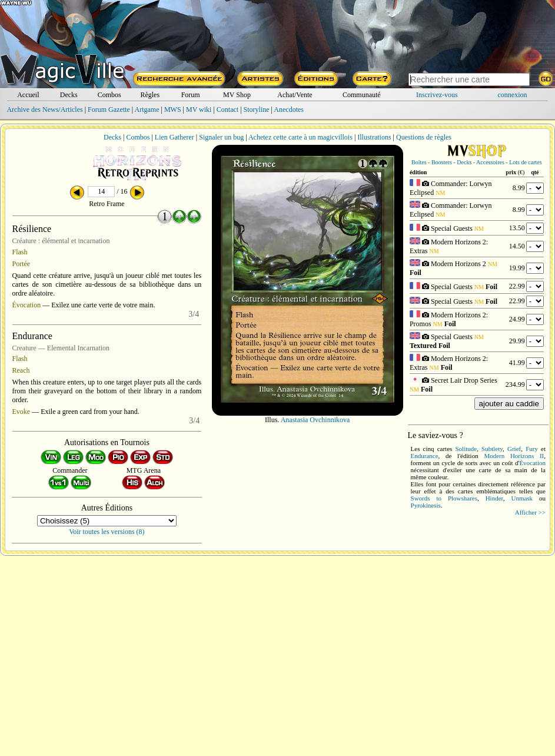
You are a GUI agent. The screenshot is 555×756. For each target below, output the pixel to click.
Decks (69, 95)
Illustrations (374, 137)
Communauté (362, 95)
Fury (532, 449)
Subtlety (492, 449)
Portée (21, 264)
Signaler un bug (221, 137)
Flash (20, 252)
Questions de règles (424, 137)
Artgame (147, 110)
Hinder (494, 498)
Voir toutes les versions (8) (107, 532)
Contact (227, 110)
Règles (150, 95)
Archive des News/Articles (44, 110)
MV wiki (199, 110)
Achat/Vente (295, 95)
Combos (109, 95)
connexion (513, 95)
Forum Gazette (109, 110)
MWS (173, 110)
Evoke (21, 412)
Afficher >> (530, 512)
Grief (514, 449)
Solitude (466, 449)
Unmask (522, 498)
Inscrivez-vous (437, 95)
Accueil (28, 95)
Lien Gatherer (175, 137)
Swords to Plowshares (444, 498)
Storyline (257, 110)
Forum (191, 95)
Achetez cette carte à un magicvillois (300, 137)
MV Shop (237, 95)
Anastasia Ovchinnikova (315, 420)
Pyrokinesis (426, 505)
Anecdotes (289, 110)
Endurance (425, 456)
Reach (21, 370)
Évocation (27, 305)
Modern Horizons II (514, 456)
